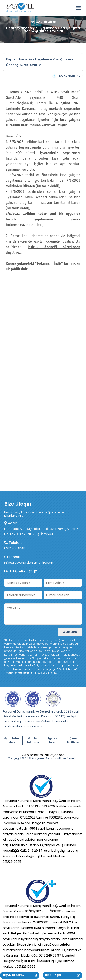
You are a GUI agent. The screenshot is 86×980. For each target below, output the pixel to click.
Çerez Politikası (73, 740)
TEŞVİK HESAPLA (20, 975)
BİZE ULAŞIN (62, 975)
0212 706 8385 (15, 548)
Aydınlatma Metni (12, 740)
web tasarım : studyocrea (43, 755)
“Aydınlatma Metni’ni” (19, 673)
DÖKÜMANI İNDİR (68, 76)
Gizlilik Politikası (33, 740)
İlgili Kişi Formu (53, 740)
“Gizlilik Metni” (67, 669)
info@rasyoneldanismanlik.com (29, 562)
